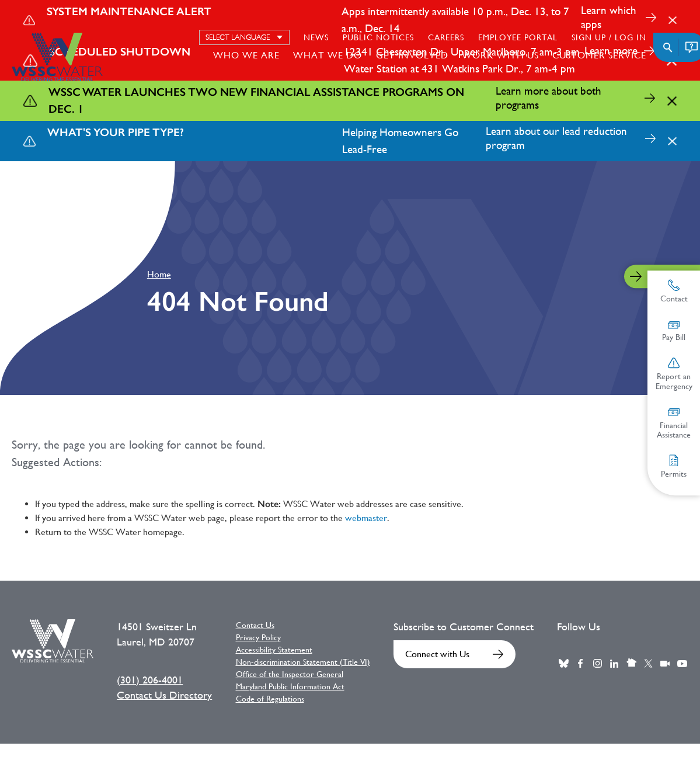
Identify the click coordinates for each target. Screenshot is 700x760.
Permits (674, 466)
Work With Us (500, 55)
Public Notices (378, 37)
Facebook (580, 664)
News (316, 37)
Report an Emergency (674, 374)
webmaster (366, 518)
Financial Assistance (674, 423)
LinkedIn (614, 664)
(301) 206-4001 (150, 680)
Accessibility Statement (274, 650)
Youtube (682, 664)
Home (159, 274)
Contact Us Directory (164, 695)
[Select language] (244, 37)
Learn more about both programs (548, 98)
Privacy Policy (258, 637)
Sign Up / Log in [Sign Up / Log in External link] (609, 37)
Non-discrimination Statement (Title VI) (303, 662)
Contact (674, 291)
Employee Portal (518, 37)
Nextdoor (631, 664)
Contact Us (255, 625)
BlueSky (563, 664)
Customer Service (599, 55)
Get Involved (412, 55)
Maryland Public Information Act (290, 686)
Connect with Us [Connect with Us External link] (437, 654)
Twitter (648, 664)
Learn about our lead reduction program (556, 138)
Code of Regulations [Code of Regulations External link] (270, 699)
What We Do (328, 55)
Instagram (597, 664)
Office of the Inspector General (290, 674)
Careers (446, 37)
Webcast (665, 664)
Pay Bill (674, 331)
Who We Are (246, 55)
